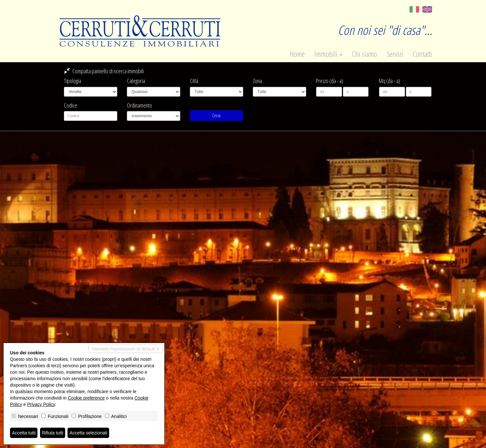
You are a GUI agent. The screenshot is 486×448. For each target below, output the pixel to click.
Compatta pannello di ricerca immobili (104, 71)
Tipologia (72, 81)
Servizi (395, 54)
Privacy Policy (41, 404)
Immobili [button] (328, 54)
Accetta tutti (24, 433)
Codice (71, 105)
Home (297, 54)
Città (194, 81)
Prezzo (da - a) (330, 81)
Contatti (422, 54)
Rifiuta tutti (53, 433)
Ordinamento (140, 105)
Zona (257, 81)
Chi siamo (365, 54)
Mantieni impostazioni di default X (125, 349)
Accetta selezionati (88, 433)
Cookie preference (86, 398)
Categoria (136, 81)
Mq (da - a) (389, 81)
